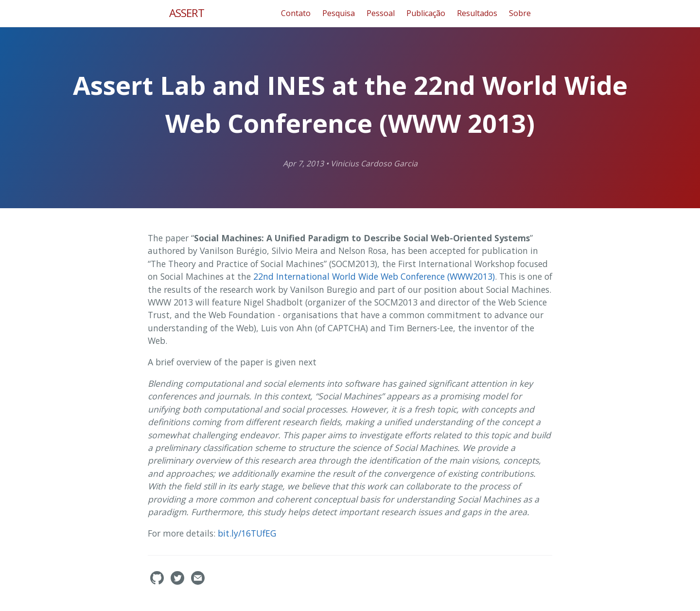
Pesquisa (339, 13)
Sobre (520, 13)
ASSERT (187, 13)
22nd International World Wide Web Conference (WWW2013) (374, 276)
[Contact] (198, 582)
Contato (296, 13)
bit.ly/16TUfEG (248, 533)
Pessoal (381, 13)
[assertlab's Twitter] (178, 582)
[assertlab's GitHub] (158, 582)
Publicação (426, 13)
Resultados (477, 13)
